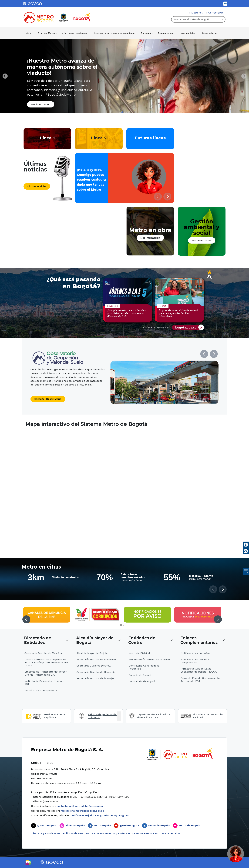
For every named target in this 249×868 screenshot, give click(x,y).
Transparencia (165, 33)
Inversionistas (188, 33)
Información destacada (74, 33)
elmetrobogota (75, 825)
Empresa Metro (46, 33)
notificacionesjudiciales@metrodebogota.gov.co (101, 815)
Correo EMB (216, 13)
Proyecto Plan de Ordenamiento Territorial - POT (200, 680)
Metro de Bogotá (159, 825)
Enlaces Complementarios (199, 640)
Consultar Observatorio (48, 399)
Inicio (28, 33)
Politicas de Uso (73, 833)
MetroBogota (102, 825)
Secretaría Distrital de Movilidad (44, 653)
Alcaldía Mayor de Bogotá (95, 640)
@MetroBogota (47, 825)
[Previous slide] (5, 76)
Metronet (197, 13)
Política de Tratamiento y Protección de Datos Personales (122, 833)
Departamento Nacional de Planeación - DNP (153, 716)
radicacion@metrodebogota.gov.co (82, 811)
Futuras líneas (150, 138)
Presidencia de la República (54, 716)
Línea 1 (47, 138)
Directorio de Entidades (38, 640)
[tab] (120, 112)
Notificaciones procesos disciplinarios (195, 661)
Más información (41, 104)
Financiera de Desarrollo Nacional (208, 716)
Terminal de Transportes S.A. (42, 690)
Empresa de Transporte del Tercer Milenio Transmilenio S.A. (46, 673)
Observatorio (209, 33)
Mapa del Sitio (171, 833)
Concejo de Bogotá (140, 675)
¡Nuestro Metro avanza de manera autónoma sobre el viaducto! (62, 67)
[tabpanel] (124, 76)
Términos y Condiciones (46, 833)
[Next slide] (244, 76)
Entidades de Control (142, 640)
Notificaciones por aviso (195, 653)
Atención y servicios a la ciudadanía (114, 33)
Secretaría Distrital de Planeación (97, 659)
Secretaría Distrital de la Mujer (95, 678)
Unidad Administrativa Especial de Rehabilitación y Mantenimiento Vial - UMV (46, 662)
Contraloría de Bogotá (142, 681)
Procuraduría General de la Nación (150, 659)
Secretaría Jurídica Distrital (94, 666)
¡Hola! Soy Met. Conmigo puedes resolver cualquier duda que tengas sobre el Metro (92, 180)
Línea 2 (99, 138)
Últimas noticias (37, 186)
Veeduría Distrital (139, 653)
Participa (146, 33)
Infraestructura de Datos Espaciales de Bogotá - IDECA (199, 670)
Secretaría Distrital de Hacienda (96, 672)
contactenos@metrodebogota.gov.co (80, 806)
